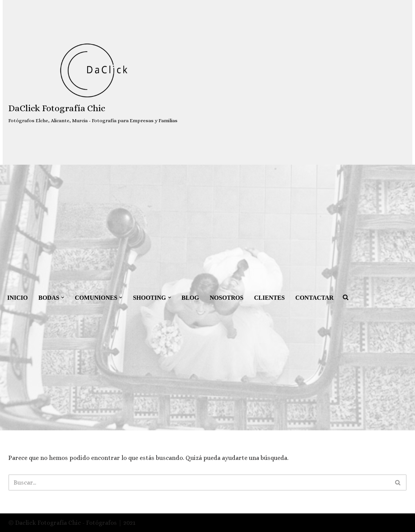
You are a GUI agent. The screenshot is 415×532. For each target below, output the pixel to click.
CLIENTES (270, 298)
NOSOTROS (227, 298)
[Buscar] (199, 482)
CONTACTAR (315, 298)
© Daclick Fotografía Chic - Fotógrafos (63, 523)
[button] (63, 297)
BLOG (190, 298)
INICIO (17, 298)
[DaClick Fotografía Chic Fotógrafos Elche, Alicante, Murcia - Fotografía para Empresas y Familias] (93, 83)
